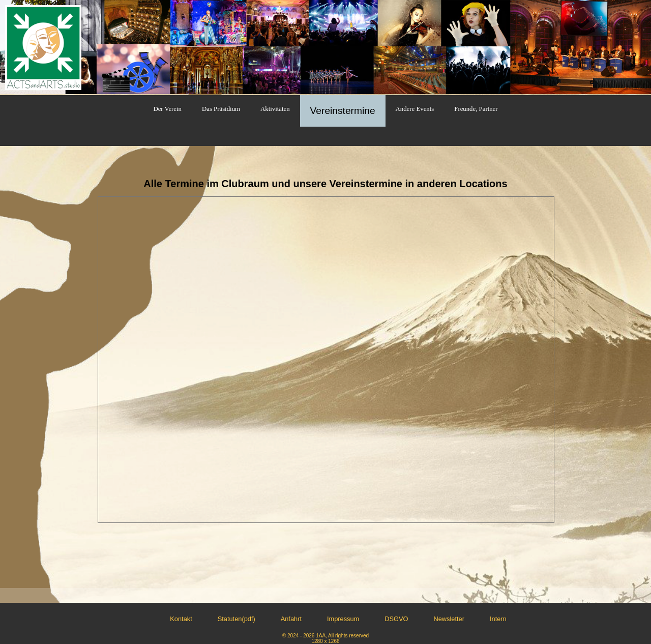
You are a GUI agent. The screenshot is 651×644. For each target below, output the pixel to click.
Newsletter (449, 619)
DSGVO (396, 619)
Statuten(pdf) (236, 619)
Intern (498, 619)
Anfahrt (291, 619)
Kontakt (181, 619)
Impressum (343, 619)
